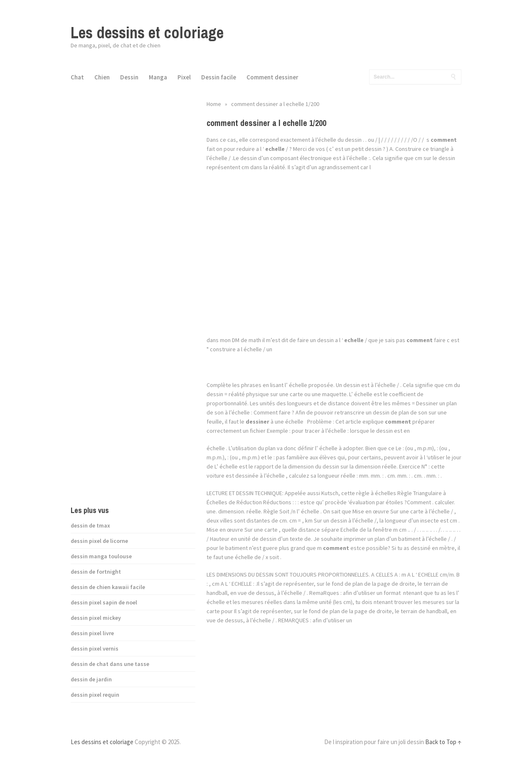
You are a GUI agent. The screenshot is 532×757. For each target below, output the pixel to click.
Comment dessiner (272, 77)
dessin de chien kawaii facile (108, 587)
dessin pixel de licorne (99, 541)
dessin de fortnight (96, 572)
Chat (77, 77)
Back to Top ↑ (443, 742)
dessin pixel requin (95, 695)
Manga (158, 77)
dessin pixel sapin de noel (104, 602)
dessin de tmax (90, 525)
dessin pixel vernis (95, 649)
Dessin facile (219, 77)
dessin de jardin (91, 679)
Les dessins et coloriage (147, 33)
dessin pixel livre (92, 633)
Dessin (129, 77)
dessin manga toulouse (101, 556)
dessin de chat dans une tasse (110, 664)
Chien (102, 77)
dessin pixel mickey (96, 618)
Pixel (184, 77)
